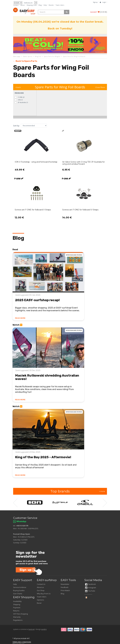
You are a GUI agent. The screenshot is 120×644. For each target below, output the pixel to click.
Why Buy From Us (44, 594)
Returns (16, 611)
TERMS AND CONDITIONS (22, 642)
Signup (95, 2)
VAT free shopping (20, 614)
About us (40, 587)
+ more (102, 491)
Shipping (17, 604)
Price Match (65, 590)
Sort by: (16, 126)
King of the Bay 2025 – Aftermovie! (43, 457)
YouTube (90, 591)
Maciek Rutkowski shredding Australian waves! (47, 377)
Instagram (91, 588)
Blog (40, 5)
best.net (32, 629)
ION (19, 100)
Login (104, 2)
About (23, 5)
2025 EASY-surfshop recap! (37, 300)
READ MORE (20, 318)
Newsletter (65, 584)
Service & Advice (20, 587)
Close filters (100, 87)
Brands (51, 5)
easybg (44, 629)
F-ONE (19, 97)
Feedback (65, 587)
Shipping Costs (32, 5)
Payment (17, 608)
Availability (17, 601)
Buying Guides (19, 590)
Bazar (39, 603)
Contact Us (41, 584)
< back (18, 87)
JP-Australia (21, 103)
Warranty (17, 617)
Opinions (40, 600)
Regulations (18, 620)
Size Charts (18, 594)
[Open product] (36, 152)
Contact (16, 5)
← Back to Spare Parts (25, 61)
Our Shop (41, 590)
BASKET (95, 12)
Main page (17, 56)
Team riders (60, 5)
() (104, 12)
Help (45, 5)
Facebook (90, 584)
